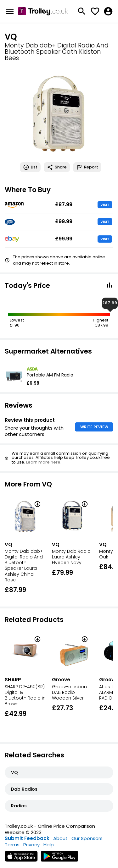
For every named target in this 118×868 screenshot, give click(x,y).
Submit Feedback (27, 838)
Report (87, 167)
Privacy (31, 845)
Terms (12, 845)
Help (49, 845)
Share (57, 167)
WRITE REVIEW (94, 427)
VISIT (105, 205)
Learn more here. (44, 462)
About (60, 838)
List (30, 167)
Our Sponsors (87, 838)
